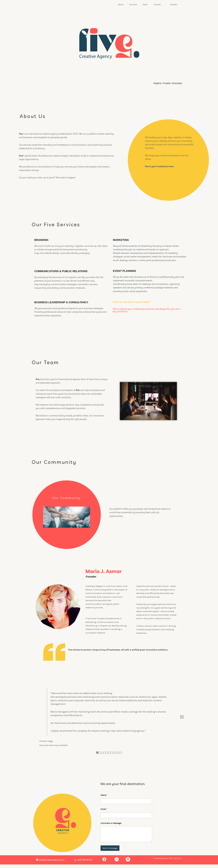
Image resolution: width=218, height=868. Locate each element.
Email (104, 809)
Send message (110, 848)
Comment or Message (111, 823)
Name (104, 795)
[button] (83, 860)
